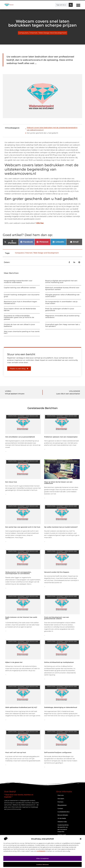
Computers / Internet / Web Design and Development (42, 33)
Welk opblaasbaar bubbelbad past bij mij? (21, 707)
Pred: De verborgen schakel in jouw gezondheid (60, 310)
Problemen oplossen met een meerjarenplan (61, 437)
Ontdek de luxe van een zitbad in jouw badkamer (19, 325)
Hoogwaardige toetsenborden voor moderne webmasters (18, 282)
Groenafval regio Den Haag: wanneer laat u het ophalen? (62, 325)
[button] (81, 839)
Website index (62, 822)
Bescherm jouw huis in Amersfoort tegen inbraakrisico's (20, 302)
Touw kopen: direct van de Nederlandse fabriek (20, 310)
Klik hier (40, 223)
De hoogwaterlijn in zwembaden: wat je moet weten (61, 302)
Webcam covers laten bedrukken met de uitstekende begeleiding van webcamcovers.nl (52, 129)
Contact (60, 808)
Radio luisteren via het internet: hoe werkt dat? (21, 618)
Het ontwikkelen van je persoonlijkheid (20, 437)
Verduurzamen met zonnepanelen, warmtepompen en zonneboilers (18, 573)
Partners (60, 802)
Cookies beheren (43, 864)
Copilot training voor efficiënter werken (20, 288)
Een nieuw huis (11, 482)
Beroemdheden (63, 815)
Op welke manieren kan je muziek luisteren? (61, 527)
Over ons (61, 795)
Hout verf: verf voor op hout (16, 752)
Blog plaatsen (62, 805)
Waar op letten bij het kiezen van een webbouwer (58, 483)
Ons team (61, 799)
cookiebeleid (41, 851)
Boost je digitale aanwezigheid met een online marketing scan (61, 282)
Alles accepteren (43, 858)
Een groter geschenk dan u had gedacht (43, 133)
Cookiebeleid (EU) (63, 812)
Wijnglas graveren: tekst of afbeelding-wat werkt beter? (62, 296)
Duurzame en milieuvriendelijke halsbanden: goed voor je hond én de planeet (19, 317)
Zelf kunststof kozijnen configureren (58, 752)
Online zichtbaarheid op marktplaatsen (59, 662)
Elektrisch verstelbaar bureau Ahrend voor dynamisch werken (62, 289)
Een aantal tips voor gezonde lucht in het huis (23, 527)
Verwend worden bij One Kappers (57, 572)
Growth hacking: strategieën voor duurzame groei (22, 296)
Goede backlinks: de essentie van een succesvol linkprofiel (63, 828)
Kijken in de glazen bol (14, 662)
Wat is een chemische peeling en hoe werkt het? (22, 332)
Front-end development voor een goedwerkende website (57, 618)
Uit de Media (62, 818)
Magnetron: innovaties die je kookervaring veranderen (62, 317)
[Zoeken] (71, 5)
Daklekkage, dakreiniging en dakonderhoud (61, 707)
